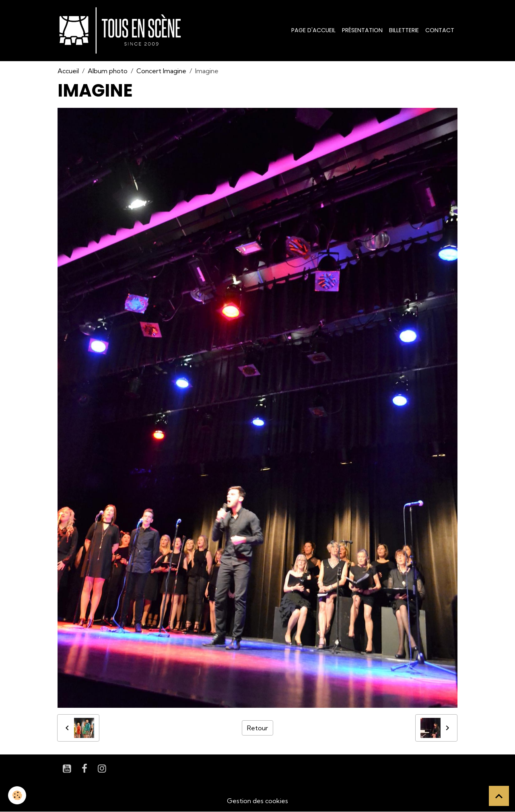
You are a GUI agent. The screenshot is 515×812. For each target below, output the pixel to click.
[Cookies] (17, 795)
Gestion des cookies (257, 801)
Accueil (68, 71)
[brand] (122, 31)
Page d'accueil (313, 30)
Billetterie (404, 30)
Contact (440, 30)
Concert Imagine (161, 71)
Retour (257, 728)
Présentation (362, 30)
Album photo (108, 71)
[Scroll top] (499, 796)
